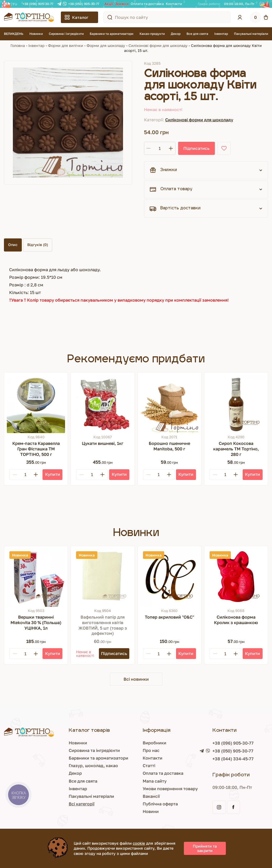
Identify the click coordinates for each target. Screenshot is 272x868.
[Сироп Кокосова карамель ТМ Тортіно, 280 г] (236, 404)
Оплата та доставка (147, 4)
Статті (149, 766)
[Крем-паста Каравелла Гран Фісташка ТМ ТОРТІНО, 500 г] (36, 404)
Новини (151, 811)
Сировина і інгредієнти (66, 34)
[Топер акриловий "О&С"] (169, 578)
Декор (176, 34)
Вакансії (151, 796)
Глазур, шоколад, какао (93, 766)
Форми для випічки (66, 45)
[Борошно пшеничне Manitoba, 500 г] (169, 404)
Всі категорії (82, 804)
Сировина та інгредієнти (94, 750)
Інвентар (221, 34)
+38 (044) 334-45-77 (233, 759)
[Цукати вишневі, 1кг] (103, 404)
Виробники (154, 743)
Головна (18, 45)
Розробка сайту (173, 856)
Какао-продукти (152, 34)
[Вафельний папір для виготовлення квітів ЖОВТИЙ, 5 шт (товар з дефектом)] (103, 578)
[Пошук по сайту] (110, 17)
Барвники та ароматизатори (111, 34)
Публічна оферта (160, 804)
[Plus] (36, 475)
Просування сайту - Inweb (239, 856)
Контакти (174, 4)
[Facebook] (267, 4)
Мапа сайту (155, 781)
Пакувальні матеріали (251, 34)
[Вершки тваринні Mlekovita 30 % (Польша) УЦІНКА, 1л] (36, 578)
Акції (109, 4)
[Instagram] (262, 4)
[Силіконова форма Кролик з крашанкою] (236, 578)
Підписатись (196, 148)
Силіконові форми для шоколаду (158, 45)
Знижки (122, 4)
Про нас (151, 750)
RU (15, 4)
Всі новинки (136, 679)
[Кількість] (160, 148)
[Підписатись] (114, 654)
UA (7, 4)
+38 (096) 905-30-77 (38, 4)
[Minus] (15, 475)
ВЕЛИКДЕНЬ (14, 34)
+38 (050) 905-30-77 (84, 4)
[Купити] (52, 475)
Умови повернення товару (170, 789)
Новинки (36, 34)
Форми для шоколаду (106, 45)
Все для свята (197, 34)
